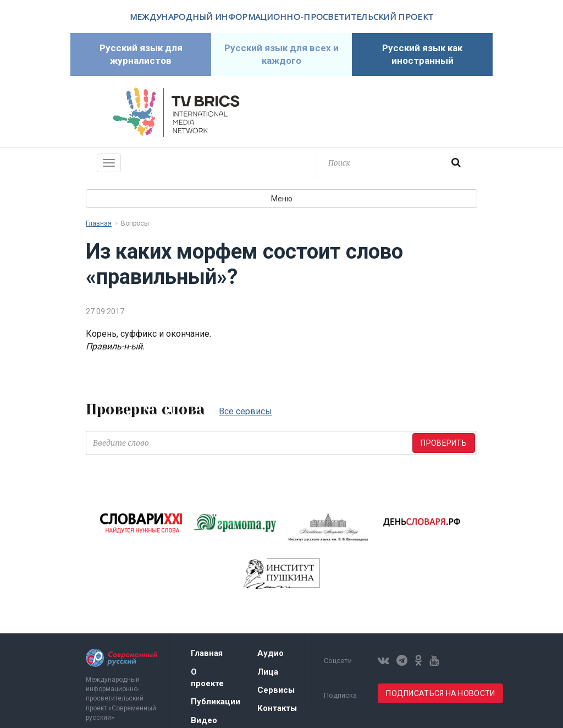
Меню (282, 199)
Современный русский (387, 112)
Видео (204, 720)
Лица (268, 672)
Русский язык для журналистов (141, 54)
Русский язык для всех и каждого (281, 54)
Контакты (277, 708)
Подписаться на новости (440, 693)
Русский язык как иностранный (422, 54)
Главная (99, 223)
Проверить (444, 443)
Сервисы (276, 690)
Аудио (271, 653)
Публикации (216, 702)
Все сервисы (245, 411)
